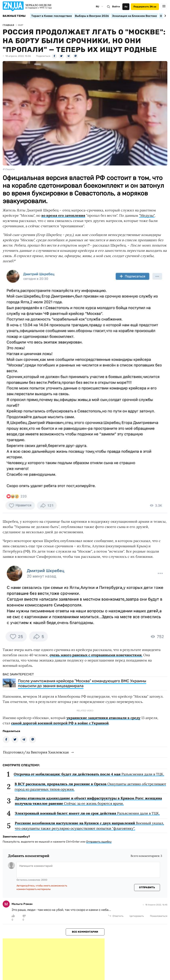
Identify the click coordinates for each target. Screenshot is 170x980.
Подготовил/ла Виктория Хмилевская (36, 752)
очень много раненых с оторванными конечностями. (96, 655)
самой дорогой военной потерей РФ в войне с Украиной (60, 723)
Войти (116, 7)
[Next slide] (165, 16)
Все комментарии (85, 932)
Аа (126, 7)
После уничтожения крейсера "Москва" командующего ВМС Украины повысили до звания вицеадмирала (82, 683)
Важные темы (14, 16)
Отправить (147, 887)
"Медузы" (147, 215)
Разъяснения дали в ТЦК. (89, 774)
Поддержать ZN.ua (145, 7)
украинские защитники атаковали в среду (103, 718)
